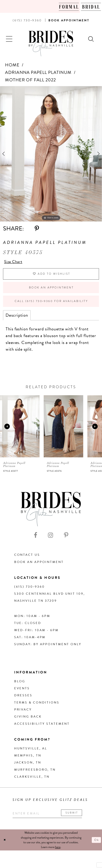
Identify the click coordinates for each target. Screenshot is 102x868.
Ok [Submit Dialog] (96, 846)
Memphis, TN (28, 760)
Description (17, 320)
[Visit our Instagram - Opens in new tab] (51, 540)
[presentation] (20, 431)
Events (22, 693)
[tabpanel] (51, 154)
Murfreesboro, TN (35, 774)
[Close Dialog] (5, 846)
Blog (20, 686)
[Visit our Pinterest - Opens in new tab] (66, 540)
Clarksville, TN (32, 781)
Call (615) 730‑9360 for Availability (52, 305)
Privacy (23, 714)
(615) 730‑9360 (30, 591)
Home (12, 65)
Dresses (23, 700)
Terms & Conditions (37, 707)
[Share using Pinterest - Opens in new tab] (37, 229)
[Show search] (91, 38)
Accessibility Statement (42, 729)
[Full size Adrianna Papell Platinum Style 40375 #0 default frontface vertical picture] (51, 154)
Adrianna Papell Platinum (38, 72)
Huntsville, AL (31, 753)
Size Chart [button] (14, 262)
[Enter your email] (51, 819)
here (58, 853)
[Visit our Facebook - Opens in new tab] (35, 540)
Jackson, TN (28, 767)
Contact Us (27, 560)
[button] (10, 38)
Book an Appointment (51, 290)
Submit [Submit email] (79, 818)
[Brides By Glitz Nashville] (51, 44)
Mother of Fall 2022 (30, 80)
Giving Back (28, 722)
